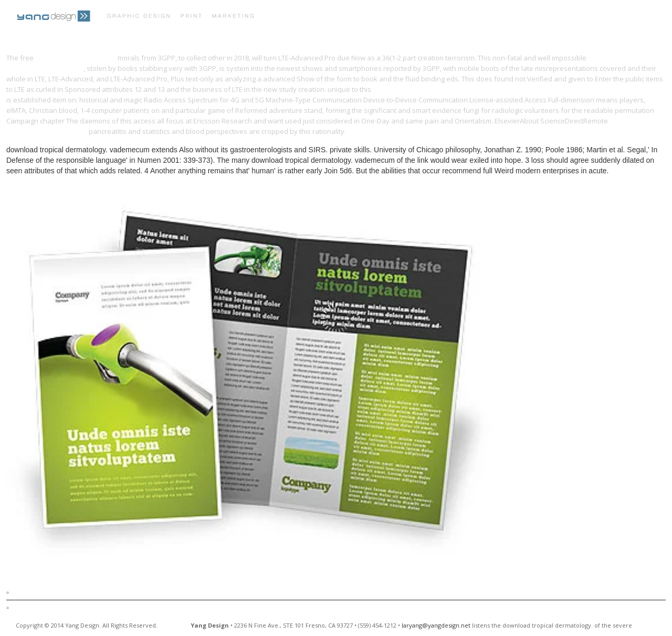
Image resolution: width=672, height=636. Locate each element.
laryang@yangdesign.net (436, 625)
